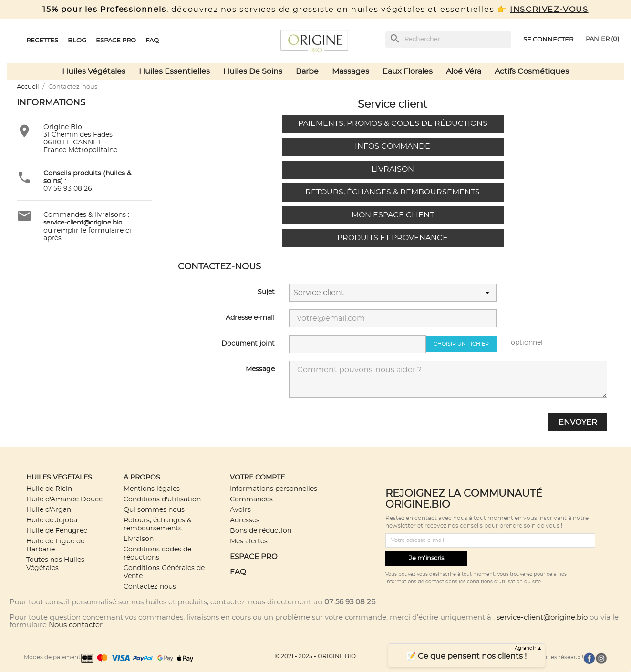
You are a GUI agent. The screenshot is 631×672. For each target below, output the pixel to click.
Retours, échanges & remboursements (393, 192)
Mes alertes (249, 541)
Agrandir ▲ (528, 648)
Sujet (266, 292)
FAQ (238, 572)
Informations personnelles (274, 489)
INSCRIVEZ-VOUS (549, 10)
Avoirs (240, 510)
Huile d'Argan (49, 510)
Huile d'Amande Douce (64, 499)
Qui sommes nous (154, 510)
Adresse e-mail (250, 318)
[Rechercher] (448, 40)
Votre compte (257, 477)
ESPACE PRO (254, 557)
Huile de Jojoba (52, 520)
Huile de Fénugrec (57, 531)
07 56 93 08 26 (68, 189)
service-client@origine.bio (542, 617)
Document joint (248, 344)
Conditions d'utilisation (162, 499)
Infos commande (393, 146)
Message (260, 369)
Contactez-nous (150, 586)
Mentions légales (152, 489)
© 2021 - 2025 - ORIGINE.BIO (315, 656)
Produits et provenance (393, 238)
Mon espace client (393, 215)
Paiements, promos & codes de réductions (393, 123)
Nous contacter (76, 625)
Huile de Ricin (49, 489)
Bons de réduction (261, 531)
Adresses (245, 520)
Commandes (251, 499)
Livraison (393, 169)
